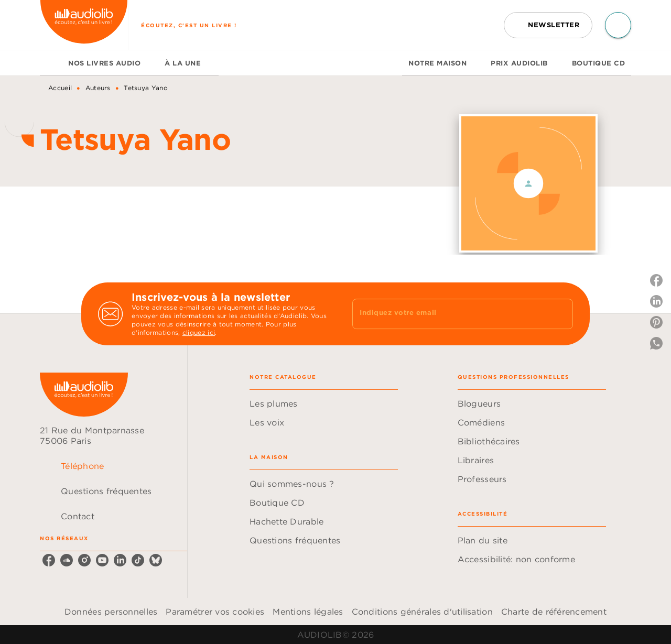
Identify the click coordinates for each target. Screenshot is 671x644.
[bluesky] (156, 560)
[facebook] (49, 560)
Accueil (60, 88)
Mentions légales (308, 612)
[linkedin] (120, 560)
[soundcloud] (67, 560)
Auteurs (98, 88)
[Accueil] (84, 25)
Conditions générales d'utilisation (422, 612)
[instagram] (84, 560)
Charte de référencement (554, 612)
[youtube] (102, 560)
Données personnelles (111, 612)
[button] (548, 25)
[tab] (51, 63)
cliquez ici (199, 332)
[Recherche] (618, 25)
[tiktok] (138, 560)
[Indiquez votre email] (450, 314)
